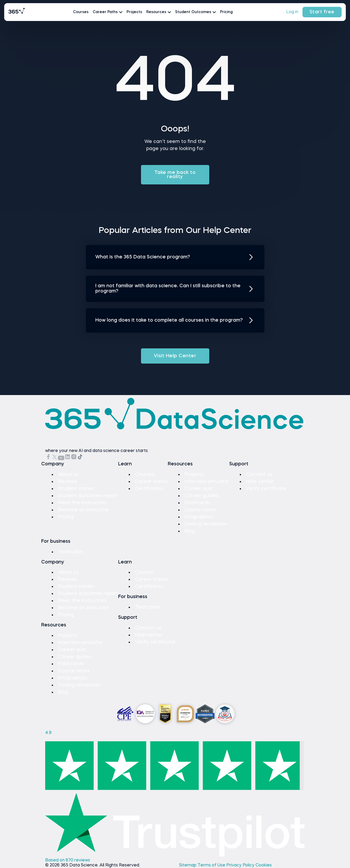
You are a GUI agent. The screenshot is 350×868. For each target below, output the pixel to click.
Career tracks (151, 482)
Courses (81, 12)
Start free (322, 12)
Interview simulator (207, 482)
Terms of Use (212, 865)
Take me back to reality (175, 175)
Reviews (68, 482)
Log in (292, 12)
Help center (260, 482)
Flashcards (197, 503)
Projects (134, 12)
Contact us (259, 475)
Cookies (264, 865)
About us (68, 475)
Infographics (199, 517)
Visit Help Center (175, 356)
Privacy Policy (241, 865)
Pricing (226, 12)
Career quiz (198, 489)
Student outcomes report (88, 496)
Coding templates (206, 524)
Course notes (200, 510)
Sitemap (188, 865)
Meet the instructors (82, 503)
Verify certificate (266, 489)
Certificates (149, 489)
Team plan (70, 552)
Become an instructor (84, 510)
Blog (190, 531)
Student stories (76, 489)
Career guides (202, 496)
